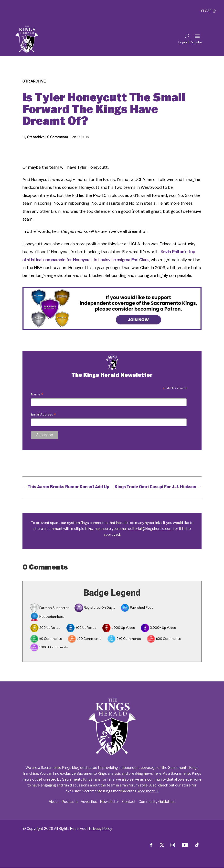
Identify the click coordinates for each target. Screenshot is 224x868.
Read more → (148, 791)
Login (183, 42)
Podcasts (70, 802)
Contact (129, 802)
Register (196, 42)
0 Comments (58, 137)
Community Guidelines (157, 802)
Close (206, 11)
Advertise (89, 802)
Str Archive (34, 81)
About (54, 802)
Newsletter (110, 802)
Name (37, 395)
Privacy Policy (101, 829)
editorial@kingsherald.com (150, 529)
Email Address (43, 415)
